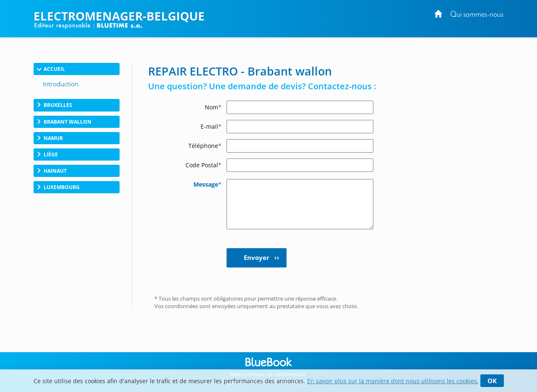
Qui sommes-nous (477, 15)
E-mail (211, 126)
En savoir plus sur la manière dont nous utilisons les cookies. (393, 381)
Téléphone (205, 146)
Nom (213, 107)
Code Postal (203, 165)
